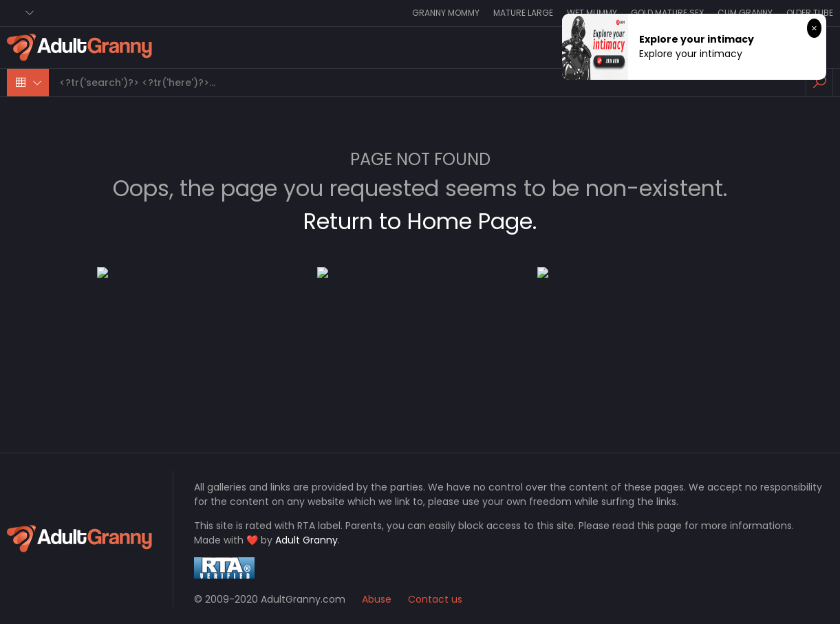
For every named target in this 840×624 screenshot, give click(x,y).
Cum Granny (745, 13)
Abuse (377, 599)
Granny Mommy (446, 13)
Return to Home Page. (420, 221)
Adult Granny (306, 540)
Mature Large (523, 13)
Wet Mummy (592, 13)
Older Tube (810, 13)
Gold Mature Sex (667, 13)
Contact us (435, 599)
